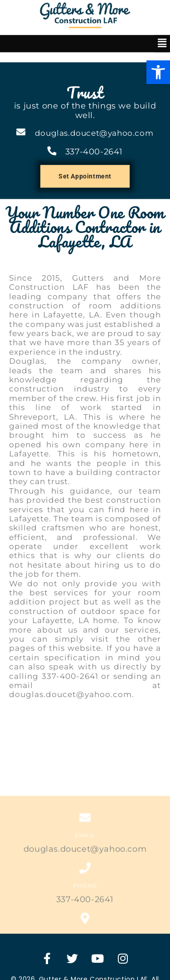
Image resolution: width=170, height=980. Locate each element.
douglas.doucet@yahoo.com (94, 95)
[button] (158, 35)
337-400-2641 (94, 114)
